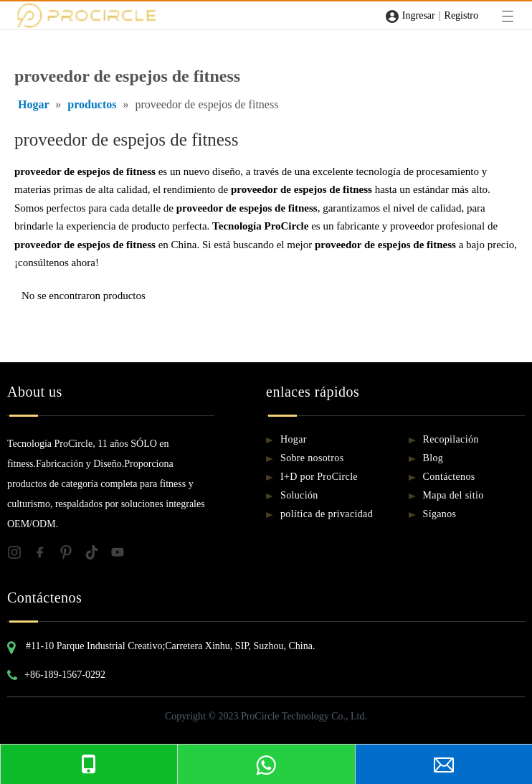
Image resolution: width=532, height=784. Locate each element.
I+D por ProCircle (319, 477)
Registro (461, 15)
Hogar (294, 439)
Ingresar (419, 15)
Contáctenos (449, 477)
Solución (299, 495)
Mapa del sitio (453, 495)
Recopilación (451, 439)
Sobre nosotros (312, 458)
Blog (433, 458)
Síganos (440, 514)
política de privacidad (327, 514)
